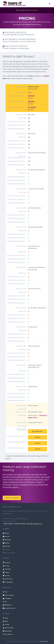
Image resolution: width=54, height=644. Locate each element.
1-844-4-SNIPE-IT (9, 524)
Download (37, 431)
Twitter (6, 549)
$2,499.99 (32, 107)
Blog (5, 618)
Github (6, 533)
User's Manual (8, 595)
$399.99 (31, 96)
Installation (7, 598)
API (5, 602)
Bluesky (6, 543)
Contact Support (12, 498)
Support (6, 572)
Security (6, 576)
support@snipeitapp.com (34, 524)
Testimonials (8, 582)
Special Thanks (8, 628)
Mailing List (7, 605)
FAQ (5, 592)
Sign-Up (37, 437)
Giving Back (7, 631)
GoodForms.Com (9, 608)
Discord (6, 536)
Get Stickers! (8, 634)
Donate (6, 624)
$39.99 (30, 98)
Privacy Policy (44, 641)
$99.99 (30, 104)
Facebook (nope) (9, 553)
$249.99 (31, 110)
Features (7, 562)
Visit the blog (34, 10)
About (6, 621)
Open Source (8, 579)
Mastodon (7, 540)
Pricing (6, 566)
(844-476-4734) (20, 524)
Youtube (6, 546)
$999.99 (31, 102)
